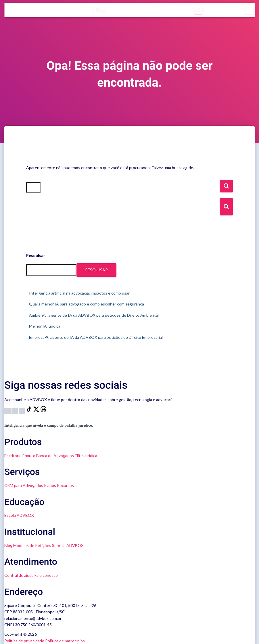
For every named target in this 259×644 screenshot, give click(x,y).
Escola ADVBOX (19, 515)
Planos (50, 485)
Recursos (65, 485)
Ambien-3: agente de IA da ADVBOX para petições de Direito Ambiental (94, 315)
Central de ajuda (19, 575)
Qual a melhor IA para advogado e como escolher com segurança (87, 304)
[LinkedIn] (22, 411)
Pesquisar (36, 255)
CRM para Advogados (24, 485)
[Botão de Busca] (226, 207)
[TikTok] (29, 411)
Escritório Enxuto (20, 456)
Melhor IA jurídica (45, 326)
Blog (8, 545)
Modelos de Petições (32, 545)
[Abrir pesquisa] (199, 10)
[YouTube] (15, 411)
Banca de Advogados (55, 456)
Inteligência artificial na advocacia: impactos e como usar (79, 293)
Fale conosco (46, 575)
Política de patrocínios (65, 641)
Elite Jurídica (86, 456)
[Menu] (250, 10)
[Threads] (43, 411)
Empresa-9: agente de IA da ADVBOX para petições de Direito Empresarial (96, 337)
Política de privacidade (24, 641)
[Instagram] (8, 411)
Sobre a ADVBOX (68, 545)
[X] (37, 411)
